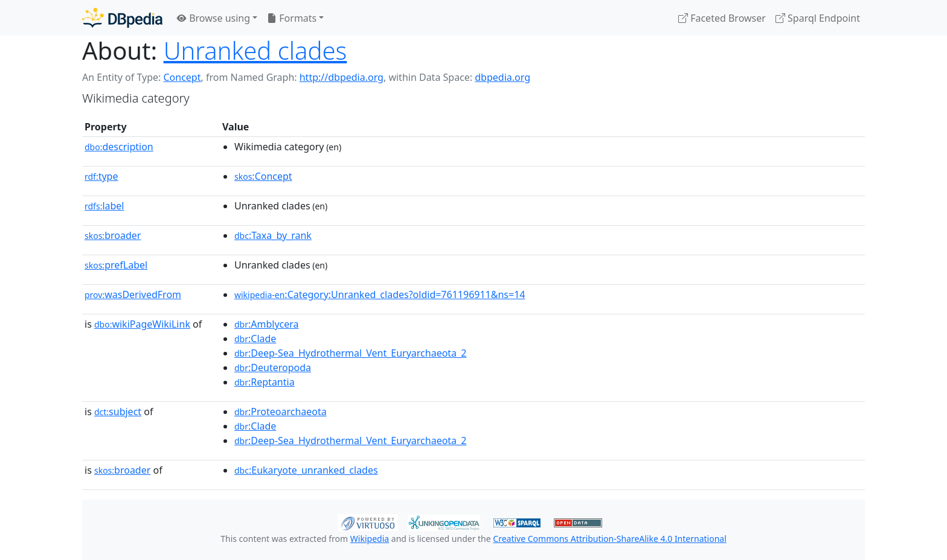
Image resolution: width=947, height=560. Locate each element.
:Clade (255, 339)
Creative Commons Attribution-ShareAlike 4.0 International (609, 539)
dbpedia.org (502, 77)
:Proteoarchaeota (281, 412)
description (119, 147)
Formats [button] (292, 18)
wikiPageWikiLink (142, 324)
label (104, 206)
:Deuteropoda (273, 367)
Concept (182, 77)
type (101, 176)
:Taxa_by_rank (273, 235)
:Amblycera (267, 324)
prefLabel (116, 265)
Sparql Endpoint (818, 18)
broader (113, 235)
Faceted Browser (722, 18)
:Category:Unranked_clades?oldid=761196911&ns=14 (380, 294)
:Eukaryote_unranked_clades (306, 470)
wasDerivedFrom (133, 294)
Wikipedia (370, 539)
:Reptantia (265, 382)
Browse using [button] (213, 18)
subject (118, 412)
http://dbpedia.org (342, 77)
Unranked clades (255, 50)
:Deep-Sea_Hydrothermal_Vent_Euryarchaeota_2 (350, 353)
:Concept (263, 176)
